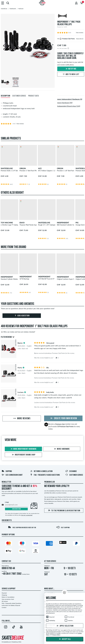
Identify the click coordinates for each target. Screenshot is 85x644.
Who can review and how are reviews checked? (18, 332)
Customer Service (74, 475)
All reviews (5, 601)
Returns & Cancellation (41, 471)
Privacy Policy (56, 635)
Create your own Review (63, 418)
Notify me (71, 69)
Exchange (71, 471)
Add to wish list (71, 74)
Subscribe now (16, 509)
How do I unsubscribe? (27, 515)
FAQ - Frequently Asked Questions (45, 475)
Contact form (26, 574)
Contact (4, 607)
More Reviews (22, 419)
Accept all (65, 639)
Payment (4, 593)
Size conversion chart (12, 475)
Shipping (7, 471)
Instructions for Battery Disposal (11, 605)
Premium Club (60, 424)
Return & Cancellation (8, 597)
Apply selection (65, 626)
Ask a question (22, 316)
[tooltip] (83, 39)
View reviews (80, 33)
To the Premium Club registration (64, 511)
